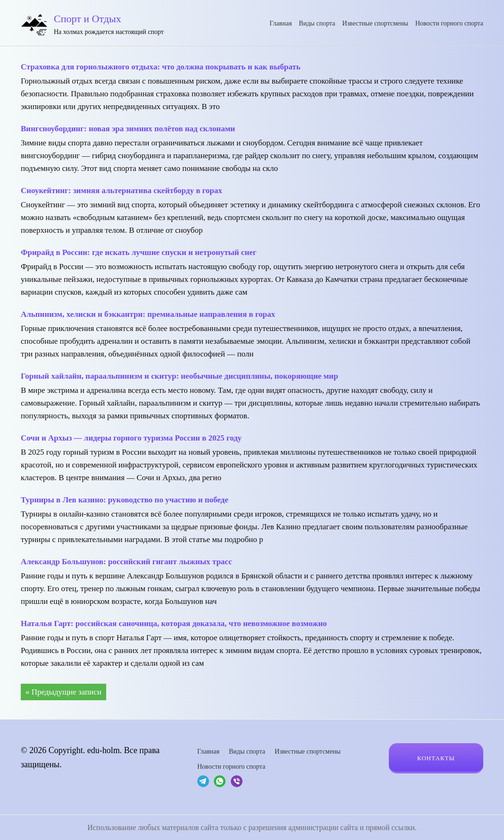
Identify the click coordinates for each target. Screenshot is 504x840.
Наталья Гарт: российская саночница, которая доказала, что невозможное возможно (174, 624)
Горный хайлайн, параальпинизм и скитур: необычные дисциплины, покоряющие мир (179, 376)
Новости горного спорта (449, 23)
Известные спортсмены (375, 23)
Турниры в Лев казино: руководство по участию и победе (125, 500)
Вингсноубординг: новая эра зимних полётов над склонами (128, 129)
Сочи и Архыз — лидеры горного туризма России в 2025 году (131, 438)
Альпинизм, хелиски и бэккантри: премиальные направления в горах (148, 314)
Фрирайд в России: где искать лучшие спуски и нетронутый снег (139, 252)
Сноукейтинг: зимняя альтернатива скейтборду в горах (122, 191)
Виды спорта (317, 23)
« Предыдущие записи (63, 692)
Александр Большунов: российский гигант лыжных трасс (126, 562)
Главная (281, 23)
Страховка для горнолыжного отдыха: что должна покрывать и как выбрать (161, 67)
